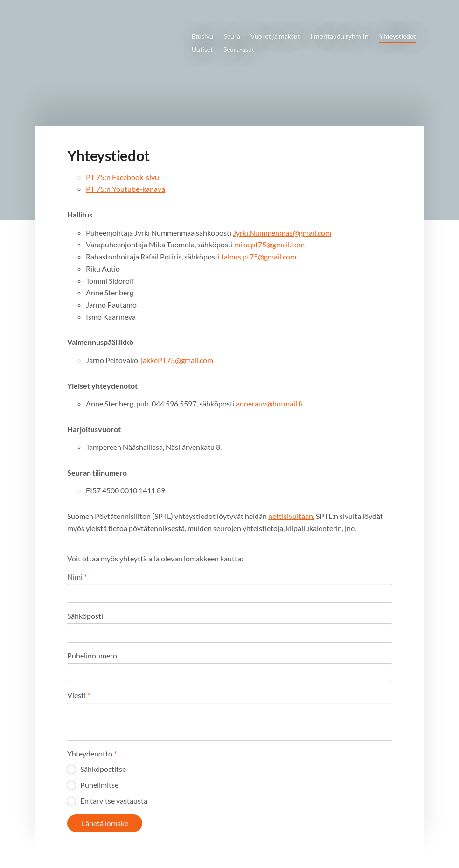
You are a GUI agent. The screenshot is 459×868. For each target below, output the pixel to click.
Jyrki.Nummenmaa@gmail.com (282, 233)
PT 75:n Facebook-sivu (122, 177)
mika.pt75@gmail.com (269, 244)
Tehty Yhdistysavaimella (363, 845)
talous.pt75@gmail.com (259, 256)
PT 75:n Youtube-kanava (125, 189)
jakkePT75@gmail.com (177, 360)
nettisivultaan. (291, 516)
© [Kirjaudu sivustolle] (69, 845)
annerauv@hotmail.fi (269, 403)
